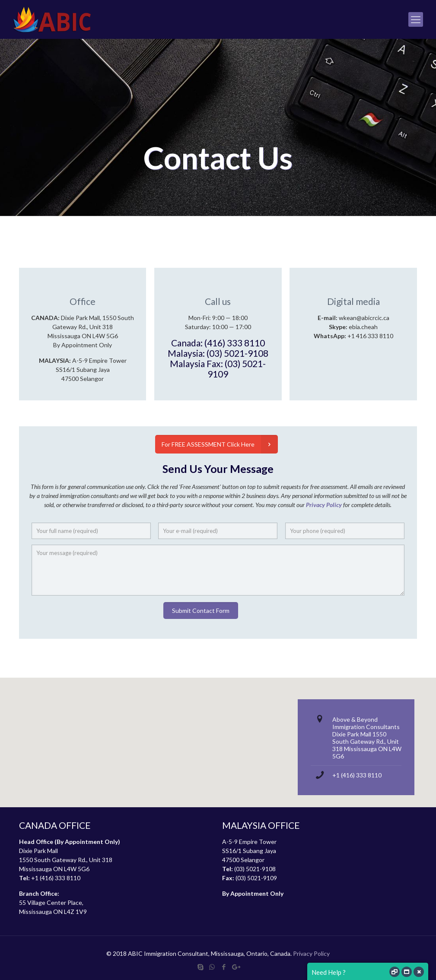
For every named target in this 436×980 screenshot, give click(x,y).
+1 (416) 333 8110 (357, 775)
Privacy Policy (311, 953)
